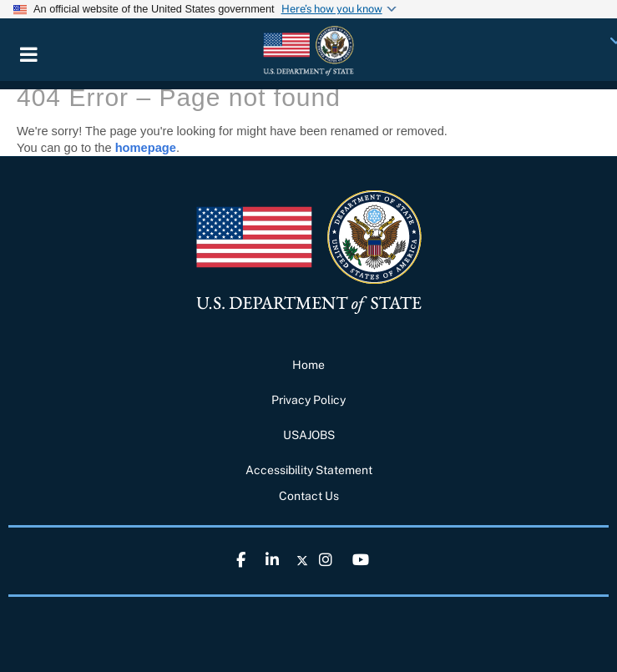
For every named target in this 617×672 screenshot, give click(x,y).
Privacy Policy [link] (308, 400)
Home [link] (308, 365)
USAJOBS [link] (309, 435)
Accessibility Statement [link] (309, 470)
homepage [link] (146, 148)
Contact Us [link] (309, 496)
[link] (308, 50)
